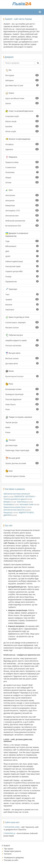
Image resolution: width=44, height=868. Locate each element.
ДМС (22, 251)
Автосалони (22, 195)
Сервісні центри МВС (22, 271)
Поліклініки (22, 172)
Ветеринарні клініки (22, 389)
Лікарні (22, 177)
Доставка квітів (22, 363)
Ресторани (22, 75)
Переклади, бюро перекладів (22, 450)
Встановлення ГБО (22, 226)
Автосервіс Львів (26, 504)
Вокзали (22, 304)
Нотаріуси (22, 144)
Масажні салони (22, 327)
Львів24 (7, 846)
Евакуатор (8, 512)
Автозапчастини (22, 215)
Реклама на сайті (11, 860)
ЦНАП (22, 256)
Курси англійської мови (22, 98)
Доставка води (22, 445)
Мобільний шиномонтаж (22, 221)
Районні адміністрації (22, 261)
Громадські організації (22, 394)
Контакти (8, 854)
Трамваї (22, 299)
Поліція (22, 276)
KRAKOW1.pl (10, 833)
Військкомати (22, 246)
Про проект (9, 849)
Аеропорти (22, 309)
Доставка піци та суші (22, 85)
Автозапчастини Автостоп (14, 510)
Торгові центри (22, 422)
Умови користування (12, 851)
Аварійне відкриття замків (22, 340)
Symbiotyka (8, 504)
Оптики (22, 182)
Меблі (22, 427)
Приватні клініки (22, 162)
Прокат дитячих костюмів (22, 463)
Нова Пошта (22, 404)
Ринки (22, 432)
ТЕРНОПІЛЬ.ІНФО (12, 827)
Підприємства (22, 281)
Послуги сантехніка (22, 345)
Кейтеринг (22, 80)
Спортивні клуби (22, 116)
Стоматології (22, 167)
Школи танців (22, 121)
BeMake (7, 502)
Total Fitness (22, 502)
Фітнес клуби (22, 131)
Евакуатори (22, 205)
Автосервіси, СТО (22, 210)
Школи (22, 103)
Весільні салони (22, 358)
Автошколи (22, 200)
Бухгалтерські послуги (22, 376)
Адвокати (22, 149)
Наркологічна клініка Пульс (15, 507)
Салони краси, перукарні (22, 322)
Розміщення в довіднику (14, 857)
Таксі (22, 294)
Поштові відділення (22, 399)
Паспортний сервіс (22, 266)
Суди (22, 241)
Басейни (22, 126)
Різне (22, 409)
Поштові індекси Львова (15, 476)
